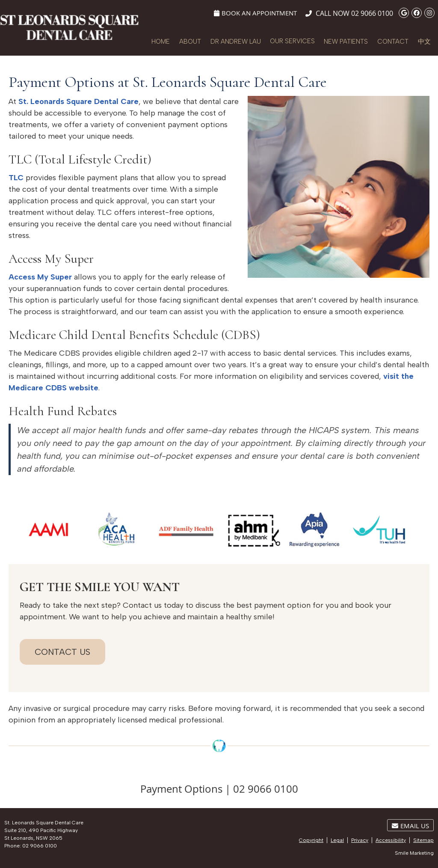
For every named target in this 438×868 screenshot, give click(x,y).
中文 (424, 42)
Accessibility (391, 840)
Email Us (410, 826)
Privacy (360, 840)
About (190, 42)
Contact (393, 42)
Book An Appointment (255, 13)
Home (161, 42)
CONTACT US (62, 652)
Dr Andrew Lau (236, 42)
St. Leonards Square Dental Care (78, 101)
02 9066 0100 (372, 13)
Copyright (311, 840)
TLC (16, 178)
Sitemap (423, 840)
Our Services (292, 41)
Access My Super (40, 277)
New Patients (346, 42)
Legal (337, 840)
